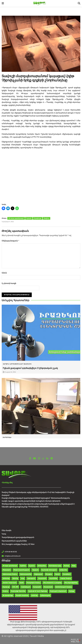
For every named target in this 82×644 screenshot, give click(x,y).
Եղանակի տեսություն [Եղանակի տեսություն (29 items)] (49, 569)
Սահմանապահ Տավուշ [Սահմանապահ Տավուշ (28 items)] (63, 586)
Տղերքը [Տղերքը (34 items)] (72, 591)
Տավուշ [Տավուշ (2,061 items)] (5, 591)
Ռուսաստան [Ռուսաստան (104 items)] (48, 586)
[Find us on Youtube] (34, 458)
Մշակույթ (38, 218)
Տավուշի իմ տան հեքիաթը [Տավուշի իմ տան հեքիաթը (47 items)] (38, 591)
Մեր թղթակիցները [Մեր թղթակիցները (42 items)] (71, 582)
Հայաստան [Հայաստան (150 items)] (42, 578)
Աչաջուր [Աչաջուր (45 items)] (32, 565)
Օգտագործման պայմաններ (14, 540)
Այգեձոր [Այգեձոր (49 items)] (23, 565)
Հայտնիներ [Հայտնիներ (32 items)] (53, 578)
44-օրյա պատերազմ (16, 218)
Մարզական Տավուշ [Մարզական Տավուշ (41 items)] (33, 582)
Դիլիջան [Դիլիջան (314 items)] (35, 569)
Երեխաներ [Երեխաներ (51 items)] (63, 569)
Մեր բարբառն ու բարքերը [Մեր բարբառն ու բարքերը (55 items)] (52, 582)
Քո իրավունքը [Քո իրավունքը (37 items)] (8, 595)
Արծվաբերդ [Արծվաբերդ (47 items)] (42, 565)
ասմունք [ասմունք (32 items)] (34, 595)
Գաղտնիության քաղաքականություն (18, 537)
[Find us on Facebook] (30, 458)
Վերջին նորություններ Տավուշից (17, 364)
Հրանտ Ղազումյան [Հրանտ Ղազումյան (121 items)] (10, 582)
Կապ (4, 533)
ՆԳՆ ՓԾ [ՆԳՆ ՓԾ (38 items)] (15, 586)
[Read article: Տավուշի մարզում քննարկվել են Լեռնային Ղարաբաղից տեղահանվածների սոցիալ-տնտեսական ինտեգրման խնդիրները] (41, 406)
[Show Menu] (3, 3)
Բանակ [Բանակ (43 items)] (66, 565)
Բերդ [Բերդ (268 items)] (74, 565)
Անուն (4, 272)
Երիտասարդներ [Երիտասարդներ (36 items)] (26, 574)
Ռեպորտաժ (7, 437)
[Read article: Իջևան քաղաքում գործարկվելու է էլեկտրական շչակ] (41, 332)
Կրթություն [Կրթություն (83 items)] (31, 578)
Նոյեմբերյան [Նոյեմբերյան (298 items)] (26, 586)
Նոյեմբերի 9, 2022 (8, 222)
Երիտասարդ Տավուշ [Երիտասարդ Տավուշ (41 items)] (10, 574)
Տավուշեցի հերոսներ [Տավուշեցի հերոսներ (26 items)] (18, 591)
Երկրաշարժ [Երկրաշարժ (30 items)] (38, 574)
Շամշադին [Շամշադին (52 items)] (37, 586)
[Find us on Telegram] (52, 458)
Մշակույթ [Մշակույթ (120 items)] (6, 586)
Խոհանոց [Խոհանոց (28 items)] (6, 578)
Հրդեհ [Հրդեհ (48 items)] (22, 582)
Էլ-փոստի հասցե (9, 283)
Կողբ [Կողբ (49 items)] (23, 578)
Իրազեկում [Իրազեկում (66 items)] (67, 574)
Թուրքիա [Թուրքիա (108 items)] (49, 574)
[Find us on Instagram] (39, 458)
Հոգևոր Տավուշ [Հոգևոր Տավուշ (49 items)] (66, 578)
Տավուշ (46, 218)
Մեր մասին (6, 530)
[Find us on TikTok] (43, 458)
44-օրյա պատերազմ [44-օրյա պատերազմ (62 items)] (10, 565)
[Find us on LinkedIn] (47, 458)
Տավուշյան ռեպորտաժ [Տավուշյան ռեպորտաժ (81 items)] (58, 591)
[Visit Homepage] (41, 3)
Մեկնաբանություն (11, 241)
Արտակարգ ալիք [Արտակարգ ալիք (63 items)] (55, 565)
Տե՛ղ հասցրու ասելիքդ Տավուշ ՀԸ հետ (18, 544)
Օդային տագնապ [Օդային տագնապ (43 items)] (22, 595)
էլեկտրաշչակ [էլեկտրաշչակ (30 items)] (45, 595)
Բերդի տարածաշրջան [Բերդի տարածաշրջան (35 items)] (21, 569)
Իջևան (29, 218)
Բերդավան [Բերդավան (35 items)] (7, 569)
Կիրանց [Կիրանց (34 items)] (15, 578)
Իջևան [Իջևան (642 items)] (57, 574)
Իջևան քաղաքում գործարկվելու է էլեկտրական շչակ (30, 368)
